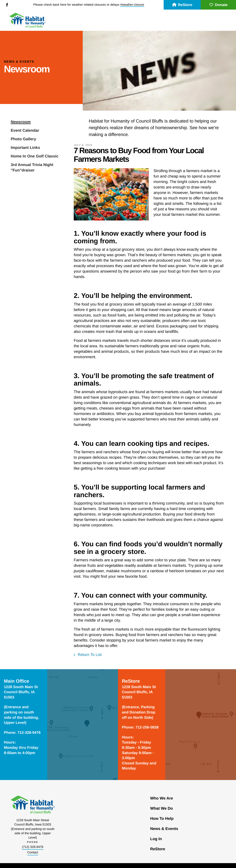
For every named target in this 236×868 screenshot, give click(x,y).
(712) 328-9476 (33, 847)
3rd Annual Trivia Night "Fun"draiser (32, 168)
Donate (218, 5)
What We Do (161, 808)
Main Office (16, 681)
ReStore (182, 5)
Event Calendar (25, 131)
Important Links (25, 148)
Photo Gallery (23, 139)
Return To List (89, 655)
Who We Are (162, 798)
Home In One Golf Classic (35, 156)
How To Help (162, 819)
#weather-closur (131, 5)
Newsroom (21, 122)
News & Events (164, 829)
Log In (156, 839)
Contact (33, 852)
